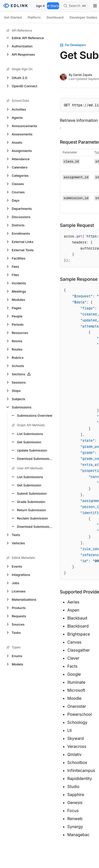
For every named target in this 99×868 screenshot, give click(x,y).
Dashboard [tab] (55, 17)
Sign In (40, 6)
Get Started (53, 6)
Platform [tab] (34, 17)
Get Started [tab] (13, 17)
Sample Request (77, 225)
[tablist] (49, 17)
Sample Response (79, 279)
